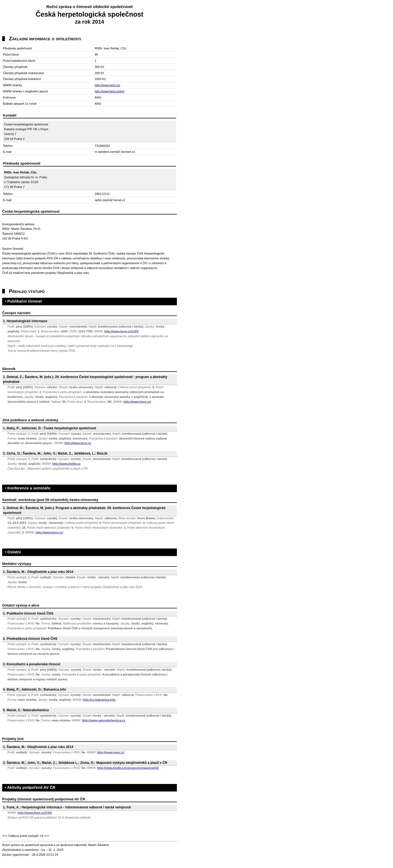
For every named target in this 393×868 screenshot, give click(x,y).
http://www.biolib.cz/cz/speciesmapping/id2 (128, 768)
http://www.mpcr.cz (111, 752)
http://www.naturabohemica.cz (104, 720)
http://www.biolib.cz (66, 464)
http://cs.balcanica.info (99, 700)
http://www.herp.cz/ (107, 85)
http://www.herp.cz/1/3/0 (121, 331)
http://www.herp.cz (78, 443)
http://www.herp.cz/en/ (109, 91)
